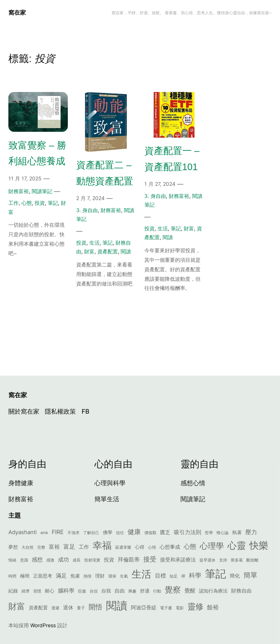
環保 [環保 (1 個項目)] (112, 576)
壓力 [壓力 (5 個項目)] (251, 532)
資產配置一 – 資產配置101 (172, 159)
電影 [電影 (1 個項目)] (180, 608)
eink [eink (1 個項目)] (44, 533)
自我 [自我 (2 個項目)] (106, 591)
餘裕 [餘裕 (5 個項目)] (213, 607)
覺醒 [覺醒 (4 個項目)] (190, 591)
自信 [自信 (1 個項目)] (94, 591)
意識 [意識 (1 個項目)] (24, 560)
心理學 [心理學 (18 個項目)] (212, 546)
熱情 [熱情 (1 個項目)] (87, 576)
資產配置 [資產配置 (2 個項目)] (38, 608)
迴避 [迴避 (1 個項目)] (55, 608)
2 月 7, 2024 (90, 198)
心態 (27, 203)
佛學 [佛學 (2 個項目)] (108, 532)
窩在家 (17, 12)
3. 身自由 (87, 210)
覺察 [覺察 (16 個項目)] (173, 590)
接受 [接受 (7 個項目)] (150, 559)
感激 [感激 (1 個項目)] (50, 560)
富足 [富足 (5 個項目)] (69, 547)
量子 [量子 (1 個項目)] (81, 608)
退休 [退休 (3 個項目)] (68, 607)
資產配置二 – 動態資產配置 (105, 173)
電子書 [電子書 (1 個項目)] (166, 608)
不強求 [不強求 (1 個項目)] (73, 533)
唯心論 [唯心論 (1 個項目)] (223, 533)
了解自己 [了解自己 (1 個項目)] (91, 533)
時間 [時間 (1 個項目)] (12, 576)
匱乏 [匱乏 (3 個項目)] (165, 532)
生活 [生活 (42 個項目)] (141, 574)
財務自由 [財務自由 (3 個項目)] (241, 591)
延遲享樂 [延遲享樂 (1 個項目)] (123, 547)
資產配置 (108, 251)
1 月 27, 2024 (160, 184)
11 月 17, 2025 (25, 178)
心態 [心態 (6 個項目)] (190, 546)
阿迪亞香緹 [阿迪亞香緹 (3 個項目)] (144, 607)
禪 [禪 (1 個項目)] (183, 576)
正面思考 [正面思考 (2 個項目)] (43, 576)
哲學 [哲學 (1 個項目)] (209, 533)
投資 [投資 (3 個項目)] (109, 559)
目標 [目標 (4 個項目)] (160, 576)
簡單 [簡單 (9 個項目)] (250, 575)
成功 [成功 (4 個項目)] (63, 559)
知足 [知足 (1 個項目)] (174, 576)
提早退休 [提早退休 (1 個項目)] (207, 560)
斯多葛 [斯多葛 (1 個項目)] (237, 560)
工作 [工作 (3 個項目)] (84, 547)
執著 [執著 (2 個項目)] (237, 532)
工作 (13, 203)
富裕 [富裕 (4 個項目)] (54, 547)
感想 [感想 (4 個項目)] (37, 559)
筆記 (53, 203)
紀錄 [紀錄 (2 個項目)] (13, 591)
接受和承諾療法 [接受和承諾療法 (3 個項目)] (178, 559)
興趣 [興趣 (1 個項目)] (132, 591)
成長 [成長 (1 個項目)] (77, 560)
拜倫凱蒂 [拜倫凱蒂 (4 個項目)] (129, 559)
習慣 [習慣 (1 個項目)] (37, 591)
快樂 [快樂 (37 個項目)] (259, 545)
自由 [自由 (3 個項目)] (120, 591)
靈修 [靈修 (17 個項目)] (195, 606)
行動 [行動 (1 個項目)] (157, 591)
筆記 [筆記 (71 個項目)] (215, 574)
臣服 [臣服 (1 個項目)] (82, 591)
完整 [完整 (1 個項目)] (41, 547)
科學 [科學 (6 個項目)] (195, 575)
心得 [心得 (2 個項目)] (140, 547)
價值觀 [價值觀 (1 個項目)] (150, 533)
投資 (40, 203)
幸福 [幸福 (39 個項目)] (102, 545)
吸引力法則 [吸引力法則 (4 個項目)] (188, 532)
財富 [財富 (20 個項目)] (17, 606)
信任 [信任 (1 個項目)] (120, 533)
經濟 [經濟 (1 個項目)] (26, 591)
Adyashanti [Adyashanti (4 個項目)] (23, 532)
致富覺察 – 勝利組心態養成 (37, 153)
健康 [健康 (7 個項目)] (134, 532)
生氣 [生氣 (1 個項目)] (124, 576)
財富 (89, 251)
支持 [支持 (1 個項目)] (223, 560)
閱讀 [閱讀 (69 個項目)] (117, 605)
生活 (94, 243)
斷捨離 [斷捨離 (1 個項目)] (252, 560)
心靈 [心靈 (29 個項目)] (237, 545)
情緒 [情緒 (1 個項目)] (12, 560)
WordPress (43, 625)
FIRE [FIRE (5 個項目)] (58, 532)
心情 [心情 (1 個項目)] (152, 547)
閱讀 (126, 251)
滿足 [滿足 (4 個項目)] (61, 576)
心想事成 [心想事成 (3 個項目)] (170, 547)
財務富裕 (19, 191)
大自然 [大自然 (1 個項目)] (28, 547)
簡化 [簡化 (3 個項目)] (235, 576)
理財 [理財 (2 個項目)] (100, 576)
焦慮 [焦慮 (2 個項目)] (75, 576)
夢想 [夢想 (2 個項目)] (13, 547)
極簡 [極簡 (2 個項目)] (25, 576)
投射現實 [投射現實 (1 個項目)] (92, 560)
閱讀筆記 (42, 191)
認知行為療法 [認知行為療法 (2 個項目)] (213, 591)
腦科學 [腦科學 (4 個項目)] (66, 591)
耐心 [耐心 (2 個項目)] (50, 591)
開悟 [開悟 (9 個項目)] (96, 607)
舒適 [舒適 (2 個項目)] (145, 591)
